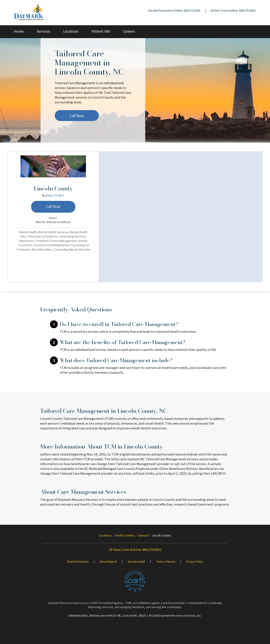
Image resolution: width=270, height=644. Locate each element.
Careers (129, 32)
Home (19, 32)
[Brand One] (135, 581)
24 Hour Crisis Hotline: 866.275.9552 (233, 11)
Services (43, 32)
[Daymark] (29, 13)
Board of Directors (78, 562)
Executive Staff (136, 562)
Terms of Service (166, 562)
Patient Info (101, 32)
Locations (71, 32)
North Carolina (125, 536)
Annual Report (108, 562)
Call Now (77, 116)
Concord (143, 536)
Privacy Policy (195, 562)
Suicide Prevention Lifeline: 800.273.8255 (174, 11)
